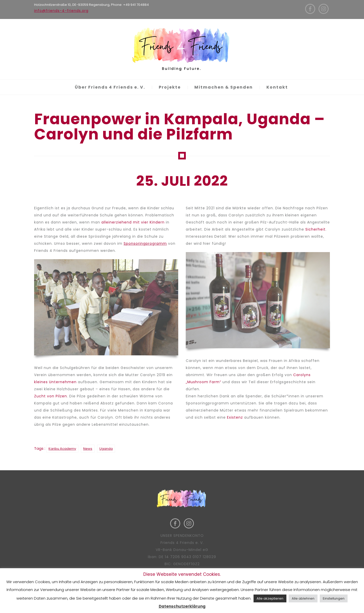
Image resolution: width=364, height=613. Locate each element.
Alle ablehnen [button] (303, 598)
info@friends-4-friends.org (61, 11)
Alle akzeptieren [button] (270, 598)
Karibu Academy (62, 449)
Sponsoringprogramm (145, 243)
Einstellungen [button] (334, 598)
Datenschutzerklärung (182, 606)
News (88, 449)
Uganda (106, 449)
